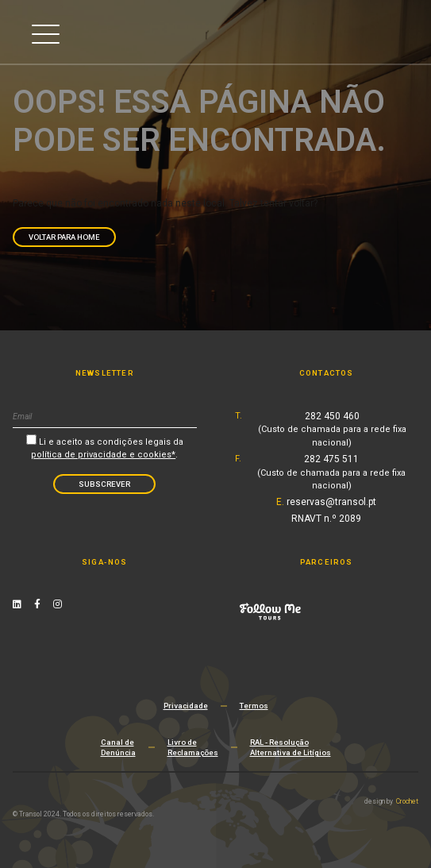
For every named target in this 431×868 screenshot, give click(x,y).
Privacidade (186, 706)
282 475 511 (331, 473)
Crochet (407, 802)
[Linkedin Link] (17, 604)
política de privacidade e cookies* (103, 455)
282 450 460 (332, 430)
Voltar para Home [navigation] (64, 237)
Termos (254, 706)
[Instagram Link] (58, 604)
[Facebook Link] (37, 604)
